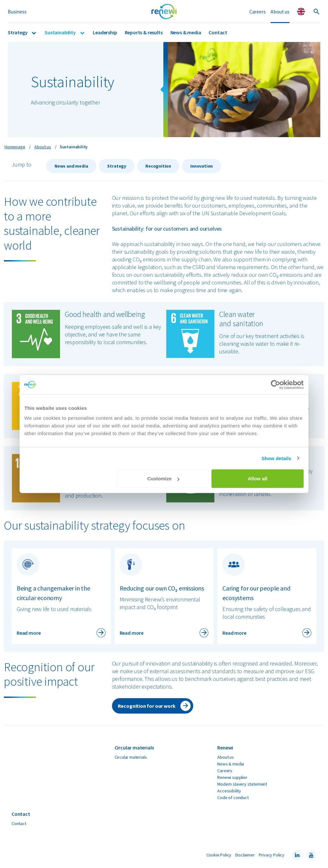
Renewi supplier (232, 777)
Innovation (202, 166)
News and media (71, 166)
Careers (258, 12)
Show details (276, 458)
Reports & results (144, 32)
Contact (218, 32)
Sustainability (60, 32)
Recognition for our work (147, 706)
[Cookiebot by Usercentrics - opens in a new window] (276, 384)
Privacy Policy (272, 855)
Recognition (158, 166)
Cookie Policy (219, 855)
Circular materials (131, 757)
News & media (186, 32)
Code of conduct (233, 798)
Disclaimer (245, 855)
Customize (163, 479)
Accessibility (229, 791)
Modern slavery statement (242, 784)
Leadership (105, 32)
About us (280, 12)
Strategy (18, 32)
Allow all (258, 479)
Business (17, 12)
